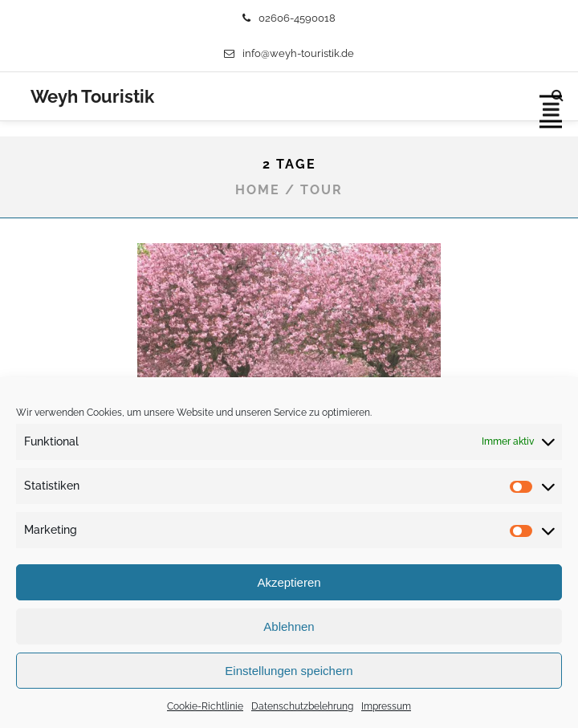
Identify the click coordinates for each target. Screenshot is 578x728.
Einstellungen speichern (289, 671)
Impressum (386, 706)
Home (258, 190)
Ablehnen (289, 626)
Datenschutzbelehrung (302, 706)
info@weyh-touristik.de (289, 53)
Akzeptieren (289, 582)
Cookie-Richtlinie (205, 706)
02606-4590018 (289, 18)
